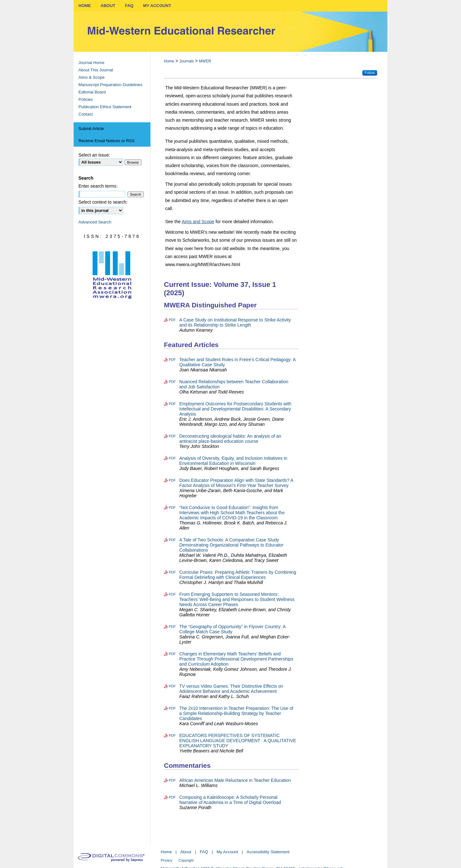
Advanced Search (95, 222)
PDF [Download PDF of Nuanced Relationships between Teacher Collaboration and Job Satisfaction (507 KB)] (172, 382)
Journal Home (91, 63)
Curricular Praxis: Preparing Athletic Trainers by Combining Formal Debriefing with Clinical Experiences (238, 575)
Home (169, 61)
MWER (205, 61)
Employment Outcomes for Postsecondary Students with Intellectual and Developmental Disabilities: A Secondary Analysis (235, 409)
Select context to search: (103, 202)
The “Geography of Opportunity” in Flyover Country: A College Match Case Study (232, 629)
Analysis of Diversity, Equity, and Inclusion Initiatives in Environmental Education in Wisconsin (233, 461)
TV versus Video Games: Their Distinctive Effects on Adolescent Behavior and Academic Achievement (231, 689)
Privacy (166, 860)
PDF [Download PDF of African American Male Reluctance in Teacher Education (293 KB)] (172, 780)
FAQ (204, 852)
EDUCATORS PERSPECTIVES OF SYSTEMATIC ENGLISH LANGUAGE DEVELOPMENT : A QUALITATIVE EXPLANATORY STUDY (238, 741)
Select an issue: (94, 155)
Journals (186, 61)
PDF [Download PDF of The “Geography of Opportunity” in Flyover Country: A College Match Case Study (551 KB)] (172, 627)
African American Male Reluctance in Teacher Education (235, 780)
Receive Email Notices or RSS (107, 141)
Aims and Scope (198, 222)
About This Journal (96, 70)
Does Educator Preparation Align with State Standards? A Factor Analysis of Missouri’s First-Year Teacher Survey (236, 483)
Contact (86, 114)
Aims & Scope (92, 77)
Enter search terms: (98, 186)
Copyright (186, 860)
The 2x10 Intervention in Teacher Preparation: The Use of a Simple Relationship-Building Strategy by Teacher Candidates (236, 713)
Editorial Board (92, 92)
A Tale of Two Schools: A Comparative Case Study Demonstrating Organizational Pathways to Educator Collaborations (231, 545)
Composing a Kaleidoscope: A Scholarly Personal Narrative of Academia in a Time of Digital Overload (230, 800)
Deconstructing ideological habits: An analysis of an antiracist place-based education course (230, 439)
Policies (86, 99)
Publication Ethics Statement (105, 107)
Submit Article (91, 129)
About (186, 852)
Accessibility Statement (268, 852)
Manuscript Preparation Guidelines (110, 85)
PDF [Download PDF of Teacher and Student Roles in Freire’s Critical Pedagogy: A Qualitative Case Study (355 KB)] (172, 360)
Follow (370, 73)
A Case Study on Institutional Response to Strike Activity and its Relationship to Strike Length (235, 322)
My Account (227, 852)
